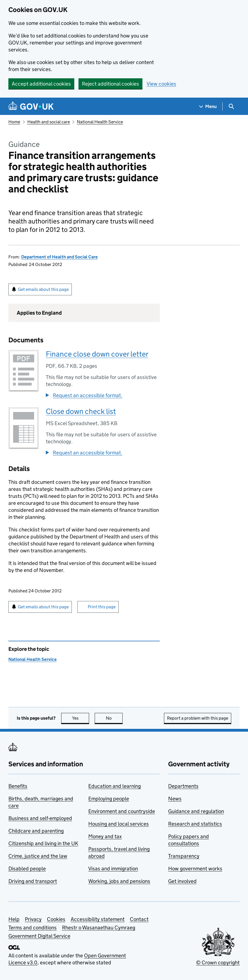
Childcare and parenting (36, 831)
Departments (183, 786)
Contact (139, 919)
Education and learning (115, 786)
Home (14, 122)
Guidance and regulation (196, 811)
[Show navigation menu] (208, 106)
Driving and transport (33, 881)
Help (14, 919)
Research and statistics (195, 824)
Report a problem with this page (198, 718)
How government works (195, 869)
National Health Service (100, 122)
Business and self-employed (40, 818)
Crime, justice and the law (38, 856)
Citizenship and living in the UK (43, 843)
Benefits (18, 786)
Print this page (102, 607)
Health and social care (49, 122)
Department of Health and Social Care (59, 257)
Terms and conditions (33, 928)
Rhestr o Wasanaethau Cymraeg (99, 928)
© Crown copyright (218, 963)
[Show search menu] (231, 106)
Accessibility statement (98, 919)
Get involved (182, 881)
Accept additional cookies (41, 84)
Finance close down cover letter (97, 354)
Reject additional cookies (110, 84)
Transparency (184, 856)
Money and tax (105, 836)
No (114, 718)
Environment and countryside (122, 811)
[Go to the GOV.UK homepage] (31, 106)
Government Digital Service (39, 936)
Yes (81, 718)
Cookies (56, 919)
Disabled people (27, 869)
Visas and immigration (113, 869)
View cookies (161, 84)
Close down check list (81, 411)
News (175, 799)
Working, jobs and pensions (119, 881)
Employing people (109, 799)
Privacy (33, 919)
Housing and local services (119, 824)
